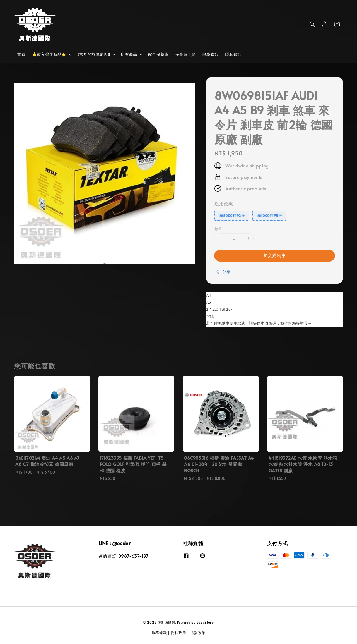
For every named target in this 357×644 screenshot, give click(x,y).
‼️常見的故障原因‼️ (94, 54)
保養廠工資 (185, 54)
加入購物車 (275, 255)
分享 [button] (222, 272)
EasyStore (205, 622)
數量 (218, 229)
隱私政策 (179, 633)
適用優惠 (224, 204)
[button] (312, 24)
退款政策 (198, 633)
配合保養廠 (158, 54)
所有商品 (129, 54)
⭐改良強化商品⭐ (49, 54)
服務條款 (210, 54)
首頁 (21, 54)
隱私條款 (233, 54)
